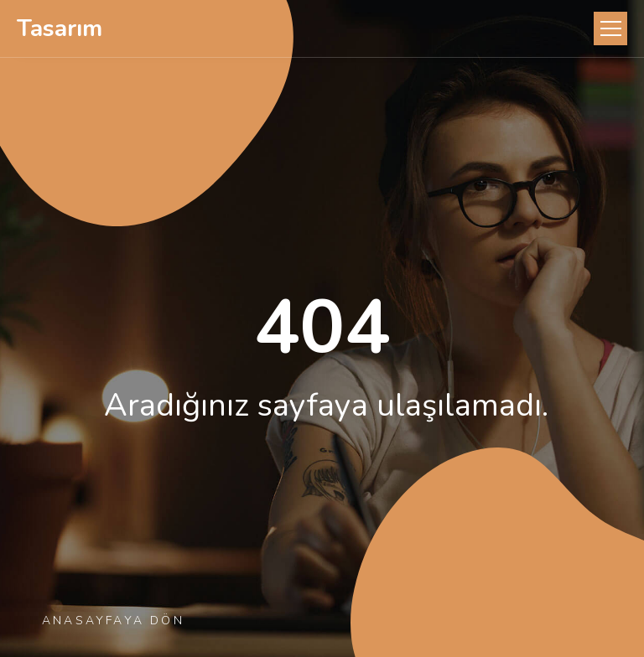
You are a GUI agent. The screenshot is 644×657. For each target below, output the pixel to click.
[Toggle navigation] (610, 28)
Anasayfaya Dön (113, 621)
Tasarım (60, 28)
